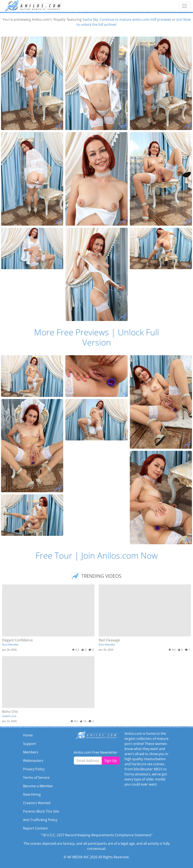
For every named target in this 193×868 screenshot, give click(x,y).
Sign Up (111, 761)
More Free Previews (71, 332)
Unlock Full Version (121, 337)
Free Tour (54, 555)
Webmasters (33, 761)
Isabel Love (9, 716)
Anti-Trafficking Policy (40, 820)
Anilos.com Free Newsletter (96, 752)
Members (31, 752)
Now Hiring (32, 794)
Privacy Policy (34, 769)
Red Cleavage (109, 640)
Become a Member (38, 786)
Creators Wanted (37, 803)
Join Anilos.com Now (119, 555)
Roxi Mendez (10, 644)
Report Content (35, 828)
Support (30, 744)
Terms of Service (36, 777)
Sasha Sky (90, 19)
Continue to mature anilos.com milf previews (136, 19)
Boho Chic (10, 712)
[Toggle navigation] (185, 6)
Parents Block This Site (41, 811)
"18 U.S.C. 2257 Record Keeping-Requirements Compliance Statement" (97, 835)
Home (28, 735)
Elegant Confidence (17, 640)
